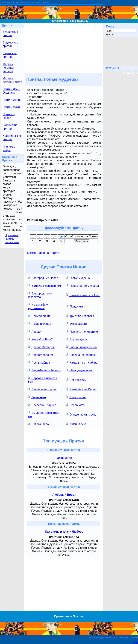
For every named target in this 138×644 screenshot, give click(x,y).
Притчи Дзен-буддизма (11, 91)
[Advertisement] (64, 48)
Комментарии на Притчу (43, 253)
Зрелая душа (76, 339)
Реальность (75, 405)
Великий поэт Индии (81, 389)
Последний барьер (42, 405)
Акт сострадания (41, 355)
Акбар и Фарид (39, 323)
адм (135, 642)
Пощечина (74, 306)
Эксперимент (76, 323)
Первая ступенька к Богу (42, 380)
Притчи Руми (11, 107)
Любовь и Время (64, 495)
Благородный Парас (43, 278)
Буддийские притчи (10, 34)
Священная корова (42, 389)
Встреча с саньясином (44, 285)
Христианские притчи (12, 138)
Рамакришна (76, 397)
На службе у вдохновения (38, 306)
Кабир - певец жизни (81, 347)
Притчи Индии (12, 100)
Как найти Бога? (40, 339)
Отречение (37, 397)
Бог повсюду (76, 380)
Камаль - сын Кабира (82, 362)
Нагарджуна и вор (80, 370)
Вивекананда (38, 424)
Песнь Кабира (39, 362)
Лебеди (34, 331)
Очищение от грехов (81, 414)
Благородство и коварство (40, 295)
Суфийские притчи (10, 127)
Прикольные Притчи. (69, 616)
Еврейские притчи (10, 55)
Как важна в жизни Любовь (64, 532)
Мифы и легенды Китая (12, 80)
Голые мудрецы (78, 278)
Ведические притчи (10, 44)
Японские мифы (9, 148)
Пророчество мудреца (82, 285)
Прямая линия (39, 316)
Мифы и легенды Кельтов (8, 68)
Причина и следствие (82, 331)
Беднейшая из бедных (44, 370)
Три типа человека (80, 316)
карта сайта (130, 73)
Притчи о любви (9, 116)
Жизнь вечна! (77, 424)
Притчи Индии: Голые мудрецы (69, 21)
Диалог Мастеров (41, 347)
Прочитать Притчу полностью (12, 239)
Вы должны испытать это (43, 414)
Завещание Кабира (80, 355)
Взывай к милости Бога (83, 295)
